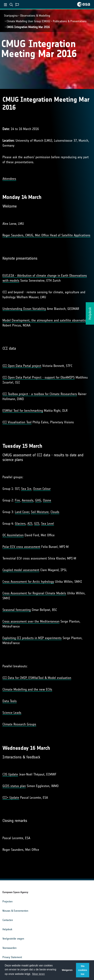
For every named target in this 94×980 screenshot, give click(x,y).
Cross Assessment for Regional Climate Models (34, 593)
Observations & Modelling (35, 16)
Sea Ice (26, 489)
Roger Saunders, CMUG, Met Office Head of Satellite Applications (46, 235)
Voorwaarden (9, 948)
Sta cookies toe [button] (83, 970)
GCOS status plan (14, 786)
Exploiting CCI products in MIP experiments (32, 638)
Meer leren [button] (38, 974)
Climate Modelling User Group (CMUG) (28, 21)
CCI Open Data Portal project (22, 366)
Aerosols (28, 500)
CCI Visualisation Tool (17, 422)
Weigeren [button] (67, 970)
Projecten (8, 901)
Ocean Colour (42, 489)
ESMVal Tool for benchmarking (23, 411)
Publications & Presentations (70, 21)
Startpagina (11, 16)
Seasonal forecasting (17, 610)
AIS (30, 524)
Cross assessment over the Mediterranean (31, 621)
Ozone (47, 500)
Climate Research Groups (19, 724)
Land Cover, (22, 512)
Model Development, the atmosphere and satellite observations (46, 320)
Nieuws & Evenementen (15, 911)
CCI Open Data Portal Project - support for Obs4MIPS (39, 377)
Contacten (8, 920)
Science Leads (12, 713)
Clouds (55, 512)
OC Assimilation (13, 535)
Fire (17, 500)
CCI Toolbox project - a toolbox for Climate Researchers (40, 394)
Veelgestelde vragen (13, 939)
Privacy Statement (12, 957)
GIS (37, 524)
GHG (38, 500)
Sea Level (48, 524)
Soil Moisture (40, 512)
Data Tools (10, 701)
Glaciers (20, 524)
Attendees (9, 179)
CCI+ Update (11, 798)
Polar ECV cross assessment (21, 547)
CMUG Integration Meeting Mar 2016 (28, 27)
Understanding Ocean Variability (24, 309)
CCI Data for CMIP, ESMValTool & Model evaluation (37, 678)
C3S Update (10, 774)
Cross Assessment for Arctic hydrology (28, 582)
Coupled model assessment (21, 570)
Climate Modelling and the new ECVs (27, 689)
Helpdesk (7, 929)
